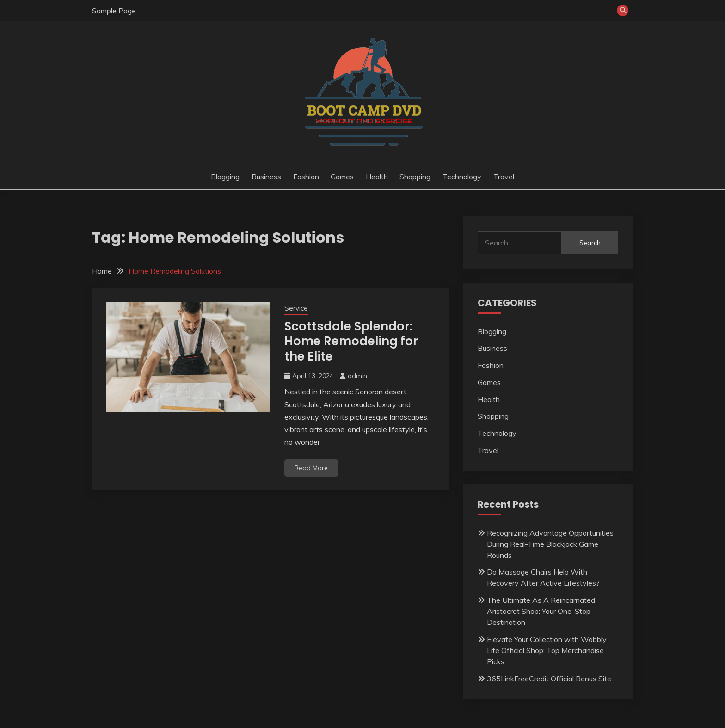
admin (357, 376)
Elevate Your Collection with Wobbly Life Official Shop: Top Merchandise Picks (547, 650)
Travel (504, 177)
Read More (311, 468)
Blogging (225, 177)
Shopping (415, 177)
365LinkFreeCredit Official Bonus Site (549, 679)
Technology (462, 177)
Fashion (306, 177)
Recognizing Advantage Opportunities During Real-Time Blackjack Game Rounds (550, 544)
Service (296, 308)
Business (266, 177)
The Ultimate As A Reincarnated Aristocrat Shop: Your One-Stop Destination (541, 611)
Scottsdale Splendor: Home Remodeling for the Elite (351, 341)
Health (377, 177)
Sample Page (114, 11)
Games (342, 177)
